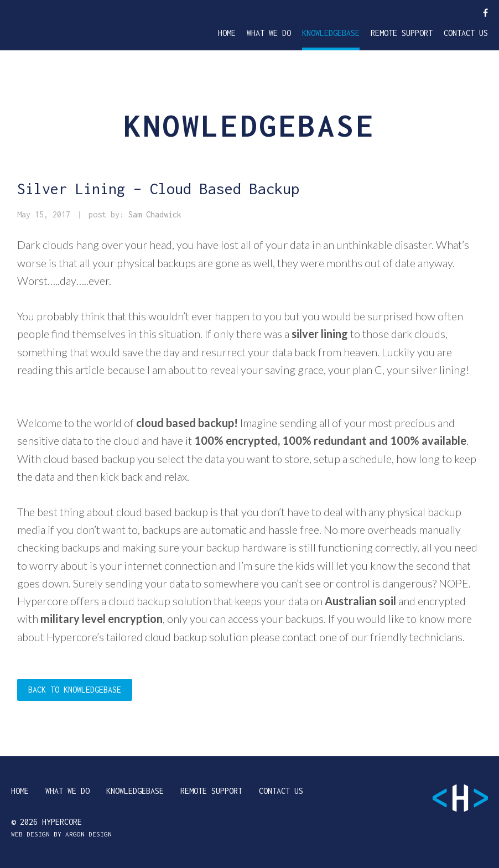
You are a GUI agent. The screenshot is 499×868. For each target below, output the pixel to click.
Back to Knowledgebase (75, 690)
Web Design (30, 834)
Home (227, 33)
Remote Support (402, 33)
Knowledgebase (331, 33)
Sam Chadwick (155, 214)
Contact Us (466, 33)
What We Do (269, 33)
